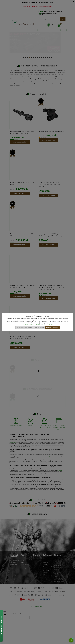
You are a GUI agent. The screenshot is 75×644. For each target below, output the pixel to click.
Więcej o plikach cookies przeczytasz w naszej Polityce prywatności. (37, 324)
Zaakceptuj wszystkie (52, 328)
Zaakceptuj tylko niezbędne (25, 328)
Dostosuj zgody (39, 328)
